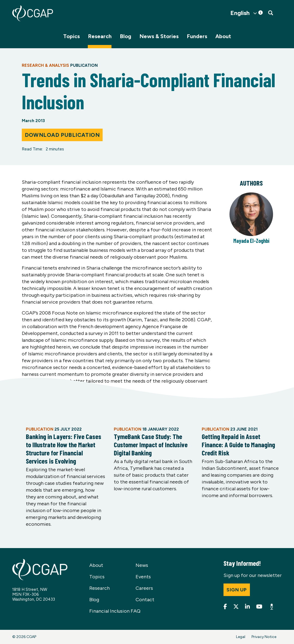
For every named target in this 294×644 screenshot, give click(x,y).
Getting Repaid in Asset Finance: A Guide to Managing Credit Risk (238, 445)
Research (100, 36)
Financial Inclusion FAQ (115, 611)
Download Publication (62, 135)
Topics (71, 36)
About (223, 36)
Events (143, 577)
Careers (144, 588)
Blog (125, 36)
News (142, 565)
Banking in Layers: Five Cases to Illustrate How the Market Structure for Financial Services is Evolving (64, 449)
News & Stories (159, 36)
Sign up (237, 590)
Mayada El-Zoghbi (251, 241)
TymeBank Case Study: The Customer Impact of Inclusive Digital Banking (151, 445)
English (240, 13)
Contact (145, 600)
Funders (197, 36)
